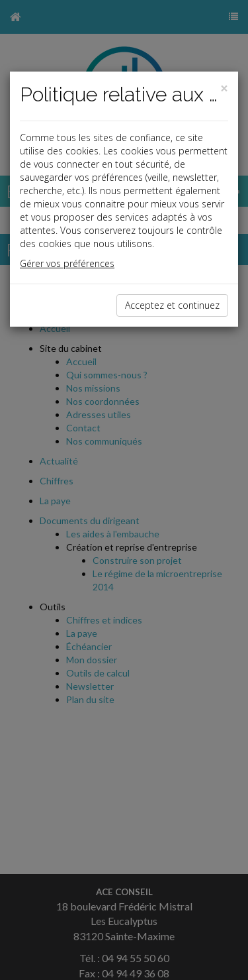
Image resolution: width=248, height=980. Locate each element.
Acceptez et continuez (172, 305)
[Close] (224, 88)
